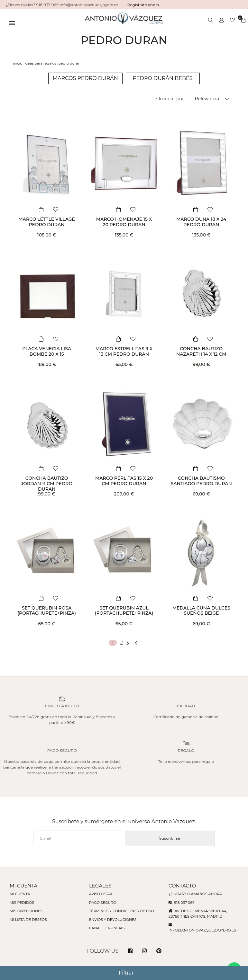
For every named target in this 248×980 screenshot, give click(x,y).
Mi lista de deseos (28, 920)
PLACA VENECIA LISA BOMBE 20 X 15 (47, 351)
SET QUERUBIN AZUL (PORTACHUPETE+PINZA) (124, 611)
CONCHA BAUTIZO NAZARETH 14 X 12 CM (201, 351)
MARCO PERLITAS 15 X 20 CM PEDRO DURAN (124, 481)
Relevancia (207, 99)
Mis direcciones (26, 911)
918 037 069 (182, 903)
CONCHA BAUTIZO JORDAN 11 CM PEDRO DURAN (47, 484)
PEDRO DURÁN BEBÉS (163, 78)
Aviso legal (101, 894)
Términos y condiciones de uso (121, 911)
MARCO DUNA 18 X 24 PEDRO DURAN (201, 222)
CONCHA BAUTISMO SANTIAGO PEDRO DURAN (201, 481)
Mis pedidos (22, 903)
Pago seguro (103, 903)
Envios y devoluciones (113, 920)
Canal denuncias (107, 928)
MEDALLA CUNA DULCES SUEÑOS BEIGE (201, 611)
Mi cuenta (20, 894)
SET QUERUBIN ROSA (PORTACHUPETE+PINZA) (47, 611)
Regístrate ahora (143, 5)
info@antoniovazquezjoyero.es (202, 930)
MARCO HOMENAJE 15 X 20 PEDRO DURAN (124, 222)
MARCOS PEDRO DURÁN (85, 78)
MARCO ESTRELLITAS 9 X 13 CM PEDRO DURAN (124, 351)
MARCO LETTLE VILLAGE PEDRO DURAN (47, 222)
